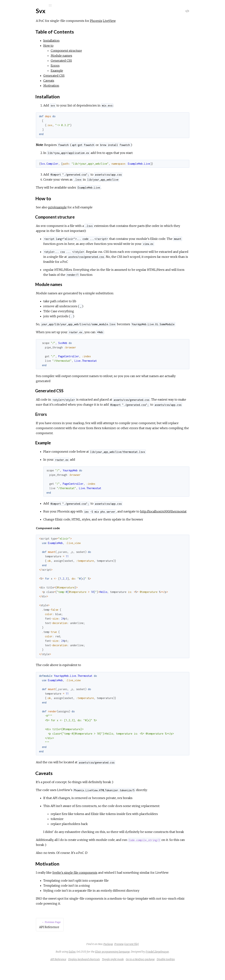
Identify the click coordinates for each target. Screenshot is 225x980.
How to (19, 68)
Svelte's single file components (106, 888)
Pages (13, 29)
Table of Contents (25, 60)
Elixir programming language (140, 967)
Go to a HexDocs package (168, 974)
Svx (13, 15)
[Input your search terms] (28, 5)
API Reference (21, 44)
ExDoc (100, 967)
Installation (21, 64)
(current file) (159, 959)
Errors (86, 66)
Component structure (97, 51)
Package (136, 959)
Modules (15, 34)
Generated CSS (92, 61)
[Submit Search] (5, 5)
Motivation (21, 76)
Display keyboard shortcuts (112, 974)
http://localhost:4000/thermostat (97, 521)
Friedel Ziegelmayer (185, 967)
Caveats (19, 72)
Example (88, 71)
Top (16, 55)
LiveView (140, 21)
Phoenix (127, 21)
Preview (147, 959)
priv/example (88, 207)
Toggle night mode (141, 974)
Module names (92, 56)
